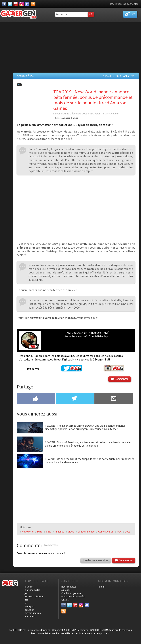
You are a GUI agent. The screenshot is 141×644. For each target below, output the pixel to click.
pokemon (29, 610)
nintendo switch (33, 590)
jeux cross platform (34, 597)
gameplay (30, 606)
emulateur (30, 616)
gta (26, 600)
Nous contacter (69, 587)
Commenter (121, 379)
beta (49, 532)
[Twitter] (10, 4)
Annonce (60, 532)
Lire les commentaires (96, 560)
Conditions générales (72, 593)
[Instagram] (22, 4)
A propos (66, 590)
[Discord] (27, 4)
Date (40, 532)
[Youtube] (16, 4)
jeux (27, 593)
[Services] (33, 4)
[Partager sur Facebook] (36, 399)
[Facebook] (4, 4)
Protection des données (73, 597)
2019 (128, 532)
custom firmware (33, 613)
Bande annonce (86, 532)
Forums (102, 587)
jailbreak (29, 587)
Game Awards (106, 532)
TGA (119, 532)
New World (28, 532)
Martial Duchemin (110, 114)
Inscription (116, 4)
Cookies (65, 600)
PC (19, 85)
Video (71, 532)
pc (26, 603)
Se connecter (131, 4)
